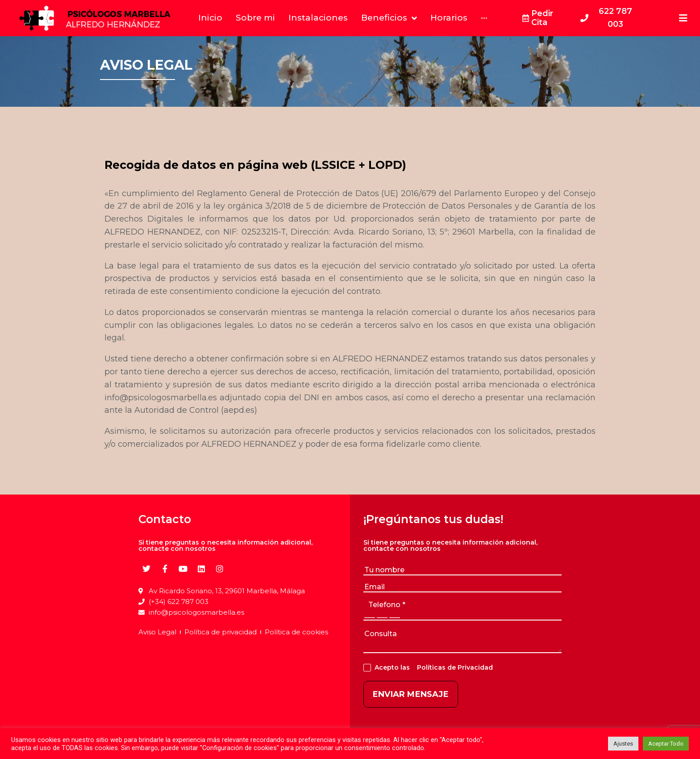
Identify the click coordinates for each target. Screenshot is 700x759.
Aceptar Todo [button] (666, 744)
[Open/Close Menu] (683, 18)
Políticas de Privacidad (453, 667)
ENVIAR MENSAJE (411, 694)
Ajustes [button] (623, 744)
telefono (387, 605)
